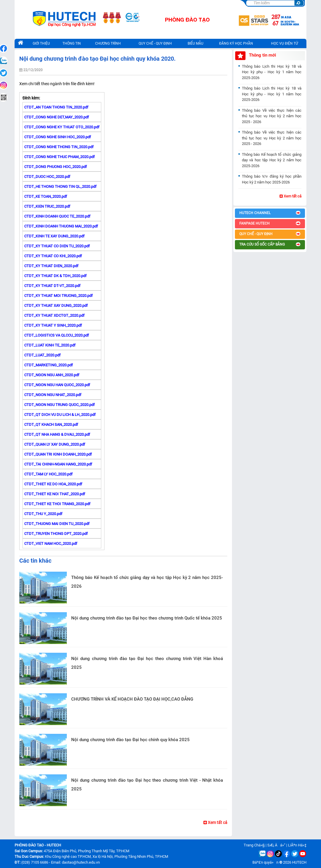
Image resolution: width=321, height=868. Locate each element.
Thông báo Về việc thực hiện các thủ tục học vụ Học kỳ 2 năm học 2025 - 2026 (272, 116)
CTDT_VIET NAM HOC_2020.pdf (51, 544)
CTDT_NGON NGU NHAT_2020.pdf (53, 395)
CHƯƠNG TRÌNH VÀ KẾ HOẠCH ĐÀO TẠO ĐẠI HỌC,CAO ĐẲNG (132, 699)
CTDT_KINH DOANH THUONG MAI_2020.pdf (61, 226)
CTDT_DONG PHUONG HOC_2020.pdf (56, 167)
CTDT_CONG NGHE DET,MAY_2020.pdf (57, 117)
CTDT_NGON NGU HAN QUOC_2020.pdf (57, 385)
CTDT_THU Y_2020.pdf (43, 514)
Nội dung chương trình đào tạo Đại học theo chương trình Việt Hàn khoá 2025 (147, 663)
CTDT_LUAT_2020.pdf (42, 355)
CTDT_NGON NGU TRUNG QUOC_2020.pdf (60, 405)
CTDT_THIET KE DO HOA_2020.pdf (53, 484)
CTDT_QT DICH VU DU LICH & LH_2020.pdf (60, 415)
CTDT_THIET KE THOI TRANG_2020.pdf (57, 504)
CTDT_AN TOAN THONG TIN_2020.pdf (56, 107)
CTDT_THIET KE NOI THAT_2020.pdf (55, 494)
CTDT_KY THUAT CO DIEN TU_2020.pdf (57, 246)
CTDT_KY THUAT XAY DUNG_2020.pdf (56, 306)
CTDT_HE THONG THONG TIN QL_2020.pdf (60, 187)
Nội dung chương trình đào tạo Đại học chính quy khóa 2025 (130, 740)
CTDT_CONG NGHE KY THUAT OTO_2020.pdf (62, 127)
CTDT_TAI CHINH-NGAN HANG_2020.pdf (58, 464)
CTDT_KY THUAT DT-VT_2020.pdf (52, 286)
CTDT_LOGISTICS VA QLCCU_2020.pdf (57, 335)
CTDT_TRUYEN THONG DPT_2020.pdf (56, 534)
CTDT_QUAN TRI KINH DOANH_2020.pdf (58, 454)
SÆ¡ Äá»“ (276, 845)
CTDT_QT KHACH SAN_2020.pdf (51, 425)
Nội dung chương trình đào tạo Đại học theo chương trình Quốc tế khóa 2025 (147, 618)
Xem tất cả (215, 822)
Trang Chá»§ (254, 845)
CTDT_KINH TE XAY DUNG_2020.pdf (54, 236)
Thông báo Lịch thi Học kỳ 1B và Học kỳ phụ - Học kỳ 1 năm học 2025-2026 (272, 72)
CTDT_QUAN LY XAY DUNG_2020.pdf (55, 444)
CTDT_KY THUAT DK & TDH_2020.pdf (55, 276)
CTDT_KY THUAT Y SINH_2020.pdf (53, 325)
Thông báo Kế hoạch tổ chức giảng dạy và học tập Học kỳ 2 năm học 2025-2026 (147, 582)
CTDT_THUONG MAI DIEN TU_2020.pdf (57, 524)
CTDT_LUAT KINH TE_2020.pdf (50, 345)
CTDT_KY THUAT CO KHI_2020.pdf (53, 256)
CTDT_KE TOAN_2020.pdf (46, 196)
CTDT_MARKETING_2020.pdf (49, 365)
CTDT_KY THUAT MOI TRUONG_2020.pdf (59, 296)
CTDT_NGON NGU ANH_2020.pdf (52, 375)
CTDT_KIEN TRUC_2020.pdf (47, 206)
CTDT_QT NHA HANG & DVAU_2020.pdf (57, 434)
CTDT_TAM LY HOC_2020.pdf (48, 474)
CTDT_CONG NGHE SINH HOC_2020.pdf (58, 137)
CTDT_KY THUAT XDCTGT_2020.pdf (54, 315)
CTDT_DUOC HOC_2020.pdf (47, 177)
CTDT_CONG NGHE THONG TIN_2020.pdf (59, 147)
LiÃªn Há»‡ (297, 845)
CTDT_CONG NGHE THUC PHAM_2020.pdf (60, 157)
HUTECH (299, 862)
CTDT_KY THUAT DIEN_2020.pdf (51, 266)
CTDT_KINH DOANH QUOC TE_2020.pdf (57, 216)
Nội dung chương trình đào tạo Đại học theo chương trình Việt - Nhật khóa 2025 (147, 785)
